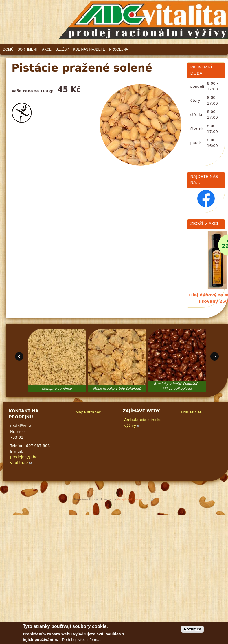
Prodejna (118, 49)
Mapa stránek (88, 412)
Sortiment (28, 49)
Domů (8, 49)
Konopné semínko (57, 389)
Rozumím (192, 629)
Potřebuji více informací (82, 640)
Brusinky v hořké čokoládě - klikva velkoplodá (177, 386)
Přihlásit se (191, 412)
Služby (62, 49)
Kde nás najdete (89, 49)
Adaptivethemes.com (136, 499)
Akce (47, 49)
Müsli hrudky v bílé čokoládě (117, 389)
